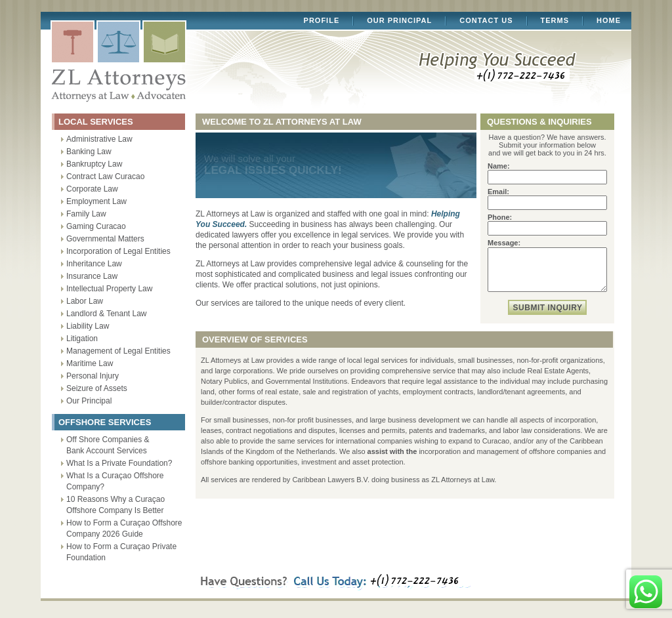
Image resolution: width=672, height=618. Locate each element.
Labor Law (85, 301)
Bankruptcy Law (94, 164)
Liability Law (88, 326)
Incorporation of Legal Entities (118, 251)
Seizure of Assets (97, 388)
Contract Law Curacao (105, 176)
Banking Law (89, 152)
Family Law (86, 214)
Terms (555, 20)
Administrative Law (99, 139)
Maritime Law (90, 363)
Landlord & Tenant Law (107, 314)
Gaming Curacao (96, 226)
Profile (322, 20)
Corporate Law (92, 189)
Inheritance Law (94, 264)
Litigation (82, 339)
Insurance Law (92, 276)
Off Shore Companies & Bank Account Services (108, 445)
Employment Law (96, 201)
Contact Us (486, 20)
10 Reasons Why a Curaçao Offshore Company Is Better (115, 505)
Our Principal (399, 20)
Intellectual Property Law (109, 289)
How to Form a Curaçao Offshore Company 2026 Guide (124, 528)
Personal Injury (93, 376)
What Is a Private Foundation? (119, 463)
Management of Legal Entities (118, 351)
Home (609, 20)
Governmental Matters (105, 239)
